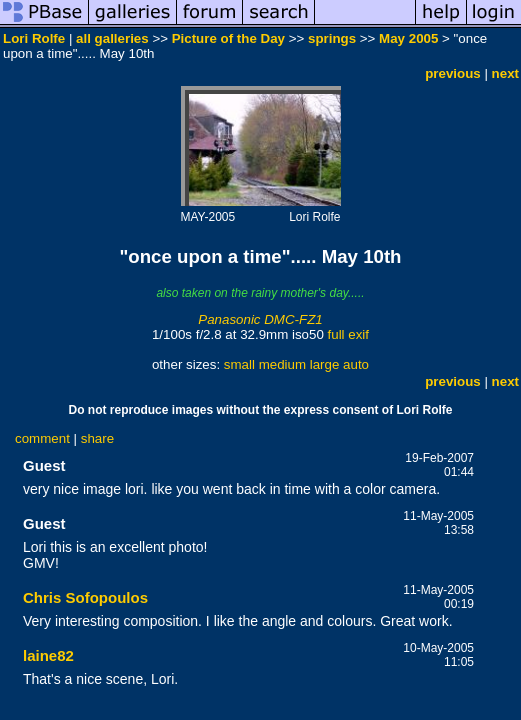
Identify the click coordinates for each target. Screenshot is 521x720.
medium (282, 364)
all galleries (112, 38)
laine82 (48, 655)
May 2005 (408, 38)
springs (332, 38)
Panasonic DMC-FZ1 (260, 319)
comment (42, 438)
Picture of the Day (228, 38)
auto (356, 364)
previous (453, 73)
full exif (348, 334)
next (505, 73)
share (97, 438)
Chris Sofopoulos (85, 597)
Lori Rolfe (34, 38)
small (239, 364)
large (325, 364)
